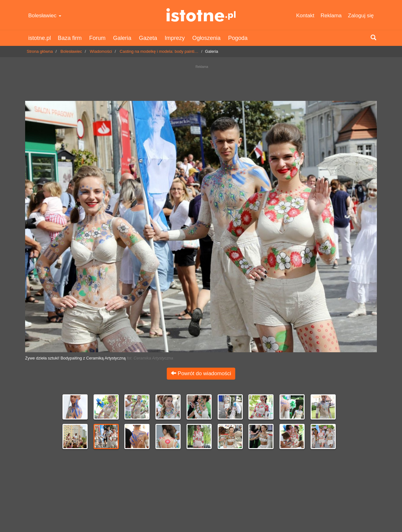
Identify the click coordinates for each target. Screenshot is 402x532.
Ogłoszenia (206, 38)
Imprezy (175, 38)
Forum (97, 38)
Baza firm (70, 38)
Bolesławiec (45, 16)
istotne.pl (201, 15)
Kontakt (305, 16)
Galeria (122, 38)
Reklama (331, 16)
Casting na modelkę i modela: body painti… (159, 51)
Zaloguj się (361, 16)
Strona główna (40, 51)
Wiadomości (101, 51)
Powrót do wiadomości (201, 373)
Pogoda (238, 38)
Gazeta (148, 38)
